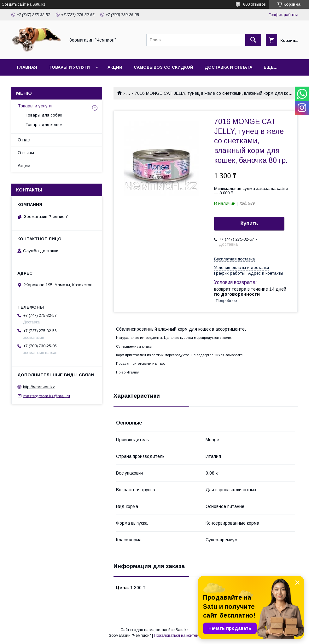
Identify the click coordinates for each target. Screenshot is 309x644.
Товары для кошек (44, 125)
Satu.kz (182, 630)
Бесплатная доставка (234, 259)
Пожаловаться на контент (177, 635)
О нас (24, 140)
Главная (27, 67)
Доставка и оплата (228, 67)
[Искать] (253, 40)
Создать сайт (14, 4)
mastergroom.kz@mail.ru (47, 396)
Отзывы (26, 153)
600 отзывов (254, 4)
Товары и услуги (69, 67)
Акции (115, 67)
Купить (249, 223)
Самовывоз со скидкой (163, 67)
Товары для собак (44, 115)
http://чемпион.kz (39, 387)
